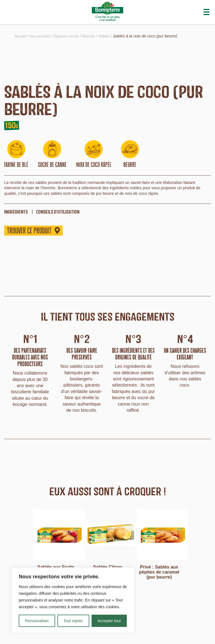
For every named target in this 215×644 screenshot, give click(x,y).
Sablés (109, 36)
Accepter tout (109, 621)
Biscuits (93, 36)
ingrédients (16, 212)
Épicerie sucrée (69, 36)
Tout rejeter (73, 621)
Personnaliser (37, 621)
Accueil (21, 36)
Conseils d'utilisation (58, 212)
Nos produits (42, 36)
